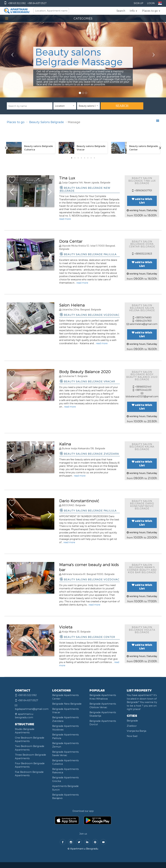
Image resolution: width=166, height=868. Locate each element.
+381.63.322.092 (17, 3)
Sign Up (138, 3)
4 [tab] (81, 158)
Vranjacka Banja (136, 731)
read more (65, 219)
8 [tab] (94, 158)
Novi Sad (132, 736)
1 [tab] (72, 158)
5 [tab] (85, 158)
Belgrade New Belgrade (67, 704)
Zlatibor (132, 726)
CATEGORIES (83, 18)
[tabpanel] (31, 148)
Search (121, 11)
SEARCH (122, 106)
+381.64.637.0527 (37, 3)
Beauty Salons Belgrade (47, 122)
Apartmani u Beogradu (84, 849)
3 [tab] (78, 158)
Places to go (16, 122)
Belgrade (132, 721)
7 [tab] (91, 158)
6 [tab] (88, 158)
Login (151, 3)
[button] (134, 11)
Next (160, 148)
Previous (6, 148)
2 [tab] (75, 158)
